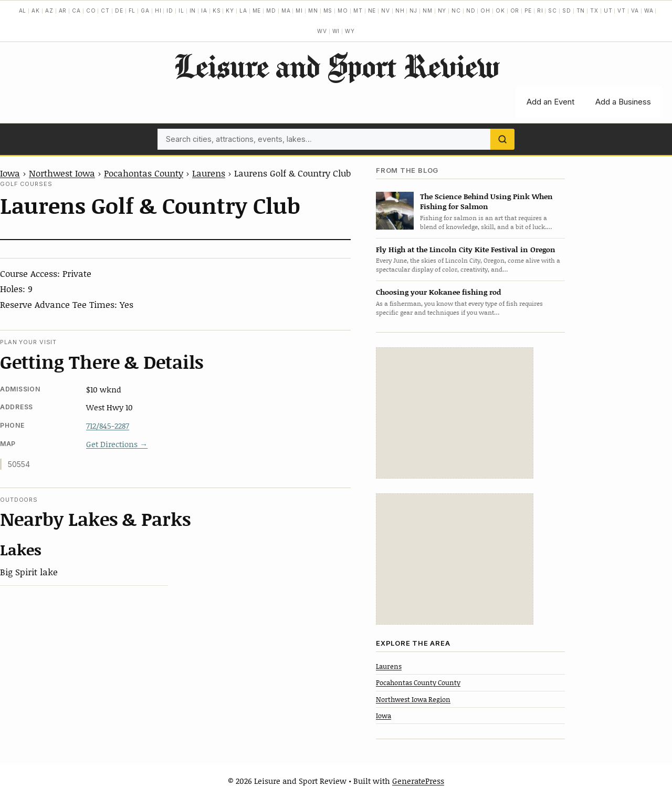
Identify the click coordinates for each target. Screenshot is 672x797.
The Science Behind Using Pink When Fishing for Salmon (486, 201)
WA (649, 11)
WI (336, 31)
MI (299, 11)
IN (193, 11)
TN (581, 11)
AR (63, 11)
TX (594, 11)
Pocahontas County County (418, 682)
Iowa (10, 173)
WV (322, 31)
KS (217, 11)
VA (635, 11)
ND (471, 11)
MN (313, 11)
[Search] (502, 139)
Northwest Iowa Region (413, 699)
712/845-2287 (108, 426)
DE (119, 11)
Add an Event (550, 102)
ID (170, 11)
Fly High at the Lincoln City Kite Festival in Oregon (466, 249)
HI (158, 11)
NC (456, 11)
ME (257, 11)
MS (328, 11)
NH (400, 11)
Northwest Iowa (62, 173)
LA (243, 11)
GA (145, 11)
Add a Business (623, 102)
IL (181, 11)
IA (204, 11)
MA (286, 11)
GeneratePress (418, 781)
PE (528, 11)
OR (515, 11)
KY (230, 11)
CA (76, 11)
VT (622, 11)
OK (500, 11)
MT (358, 11)
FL (132, 11)
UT (608, 11)
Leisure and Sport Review (336, 66)
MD (271, 11)
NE (372, 11)
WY (350, 31)
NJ (413, 11)
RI (540, 11)
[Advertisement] (455, 413)
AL (23, 11)
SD (567, 11)
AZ (49, 11)
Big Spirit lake (29, 572)
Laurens (209, 173)
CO (91, 11)
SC (553, 11)
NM (428, 11)
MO (343, 11)
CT (105, 11)
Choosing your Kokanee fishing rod (438, 292)
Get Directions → (117, 444)
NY (442, 11)
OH (485, 11)
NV (386, 11)
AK (36, 11)
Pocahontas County (144, 173)
